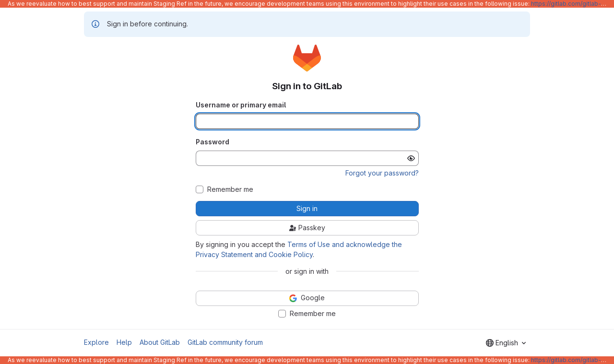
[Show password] (411, 158)
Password (213, 142)
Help (124, 342)
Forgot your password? (382, 173)
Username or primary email (241, 105)
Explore (96, 342)
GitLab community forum (225, 342)
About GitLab (160, 342)
